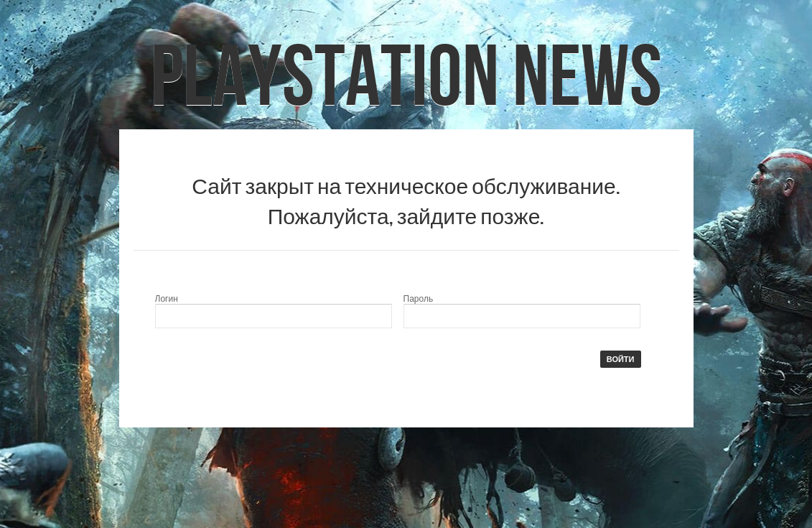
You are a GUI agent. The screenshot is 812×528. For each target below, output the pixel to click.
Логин (167, 299)
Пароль (419, 299)
